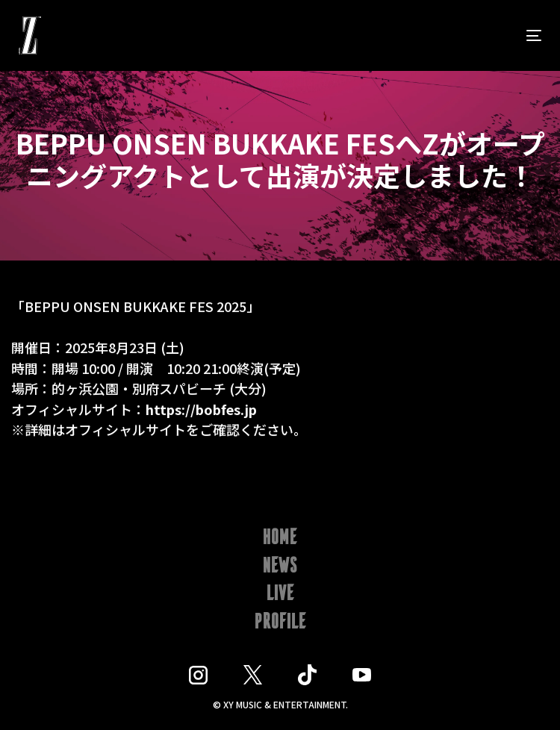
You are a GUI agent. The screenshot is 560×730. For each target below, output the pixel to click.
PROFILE (280, 623)
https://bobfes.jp (201, 411)
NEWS (280, 567)
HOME (280, 538)
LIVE (280, 594)
